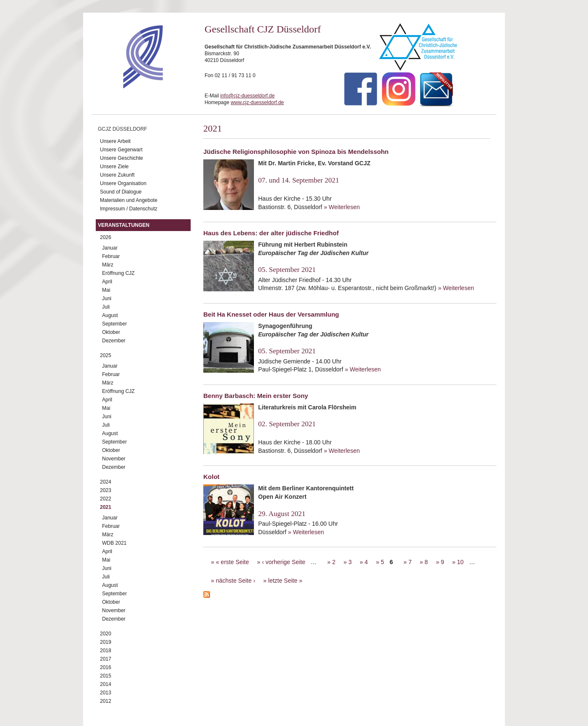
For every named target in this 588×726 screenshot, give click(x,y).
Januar (110, 248)
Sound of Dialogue (121, 192)
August (110, 315)
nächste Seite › (236, 581)
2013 (106, 693)
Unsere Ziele (114, 167)
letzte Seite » (285, 581)
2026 (106, 237)
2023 (106, 490)
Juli (106, 307)
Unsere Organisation (123, 183)
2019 (106, 642)
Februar (111, 256)
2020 (106, 634)
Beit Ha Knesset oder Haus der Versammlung (271, 314)
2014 (106, 684)
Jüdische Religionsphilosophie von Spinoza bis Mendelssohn (296, 152)
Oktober (111, 332)
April (107, 282)
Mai (106, 290)
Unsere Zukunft (117, 175)
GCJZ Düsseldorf (123, 129)
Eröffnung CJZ (118, 273)
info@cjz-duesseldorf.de (247, 96)
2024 (106, 482)
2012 (106, 701)
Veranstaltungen (124, 225)
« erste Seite (233, 562)
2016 (106, 667)
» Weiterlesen (342, 207)
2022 (106, 499)
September (115, 324)
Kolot (211, 477)
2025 (106, 355)
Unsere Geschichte (121, 158)
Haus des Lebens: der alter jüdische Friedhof (271, 233)
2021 (106, 507)
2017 (106, 659)
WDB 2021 (114, 543)
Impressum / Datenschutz (129, 209)
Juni (107, 298)
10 (461, 562)
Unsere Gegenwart (121, 150)
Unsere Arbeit (115, 141)
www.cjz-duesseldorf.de (257, 102)
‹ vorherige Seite (284, 562)
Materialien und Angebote (129, 200)
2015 (106, 676)
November (114, 459)
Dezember (114, 341)
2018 (106, 651)
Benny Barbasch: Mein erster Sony (256, 396)
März (108, 265)
